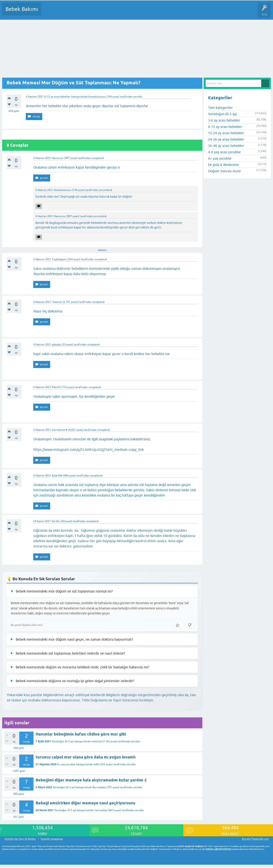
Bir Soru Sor (126, 12)
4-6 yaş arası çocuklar (224, 152)
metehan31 (98, 741)
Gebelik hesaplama (52, 839)
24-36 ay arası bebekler (226, 139)
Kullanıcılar (108, 12)
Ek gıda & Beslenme (223, 165)
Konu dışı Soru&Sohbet (152, 12)
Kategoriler (89, 12)
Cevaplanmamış (68, 12)
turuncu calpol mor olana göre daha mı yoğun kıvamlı (86, 757)
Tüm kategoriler (220, 108)
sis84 (96, 764)
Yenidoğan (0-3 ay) (63, 741)
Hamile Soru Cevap (184, 12)
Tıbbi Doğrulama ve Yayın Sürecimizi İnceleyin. (118, 700)
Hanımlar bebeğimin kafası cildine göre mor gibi (81, 734)
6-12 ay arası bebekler (58, 97)
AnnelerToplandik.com (255, 839)
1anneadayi (101, 810)
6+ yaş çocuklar (66, 764)
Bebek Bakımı (22, 9)
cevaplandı (98, 158)
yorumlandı (106, 190)
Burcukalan (99, 787)
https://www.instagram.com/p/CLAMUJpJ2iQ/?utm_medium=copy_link (88, 450)
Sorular (49, 12)
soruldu (138, 97)
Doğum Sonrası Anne (224, 171)
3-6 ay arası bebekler (224, 120)
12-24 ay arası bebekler (226, 133)
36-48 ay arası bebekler (226, 146)
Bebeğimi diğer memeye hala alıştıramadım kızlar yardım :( (91, 780)
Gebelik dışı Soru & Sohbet (20, 839)
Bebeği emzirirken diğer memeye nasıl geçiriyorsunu (86, 803)
